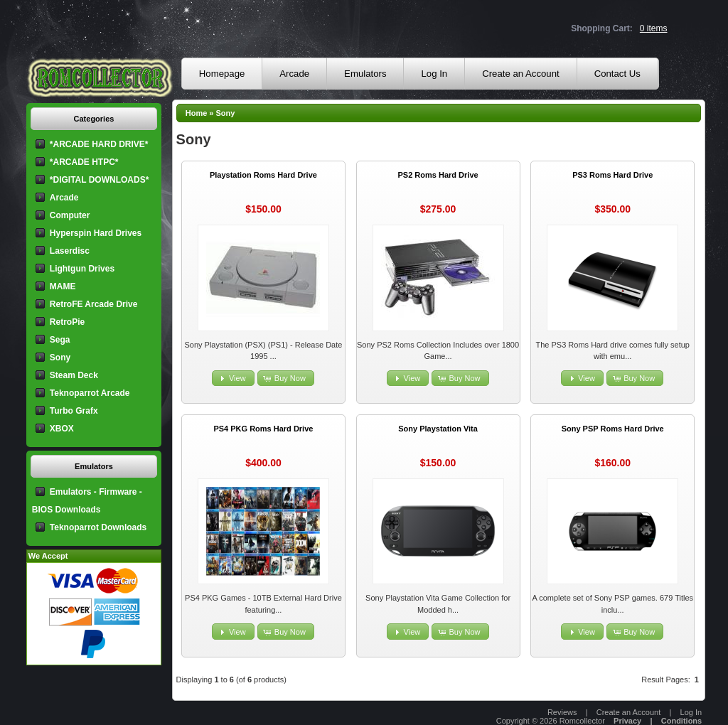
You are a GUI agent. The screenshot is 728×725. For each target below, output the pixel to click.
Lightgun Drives (82, 269)
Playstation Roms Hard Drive (263, 175)
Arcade (294, 74)
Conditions (681, 721)
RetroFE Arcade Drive (94, 304)
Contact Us (617, 74)
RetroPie (67, 322)
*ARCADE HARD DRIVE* (99, 144)
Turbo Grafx (74, 411)
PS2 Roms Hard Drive (438, 175)
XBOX (62, 429)
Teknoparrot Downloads (98, 527)
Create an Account (521, 74)
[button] (233, 378)
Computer (70, 215)
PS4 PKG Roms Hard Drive (263, 429)
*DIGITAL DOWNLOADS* (100, 180)
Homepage (222, 74)
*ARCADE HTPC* (84, 162)
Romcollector (582, 721)
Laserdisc (70, 251)
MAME (63, 286)
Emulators (365, 74)
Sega (60, 340)
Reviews (562, 712)
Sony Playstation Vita (438, 429)
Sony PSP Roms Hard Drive (613, 429)
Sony (226, 113)
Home (197, 113)
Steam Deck (74, 375)
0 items (654, 28)
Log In (434, 74)
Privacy (627, 721)
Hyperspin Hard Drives (96, 233)
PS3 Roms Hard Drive (612, 175)
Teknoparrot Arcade (90, 393)
